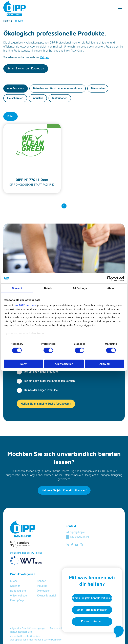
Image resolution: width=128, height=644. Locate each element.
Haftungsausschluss (21, 632)
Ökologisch (44, 591)
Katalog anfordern (92, 621)
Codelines (35, 636)
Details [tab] (48, 288)
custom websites (53, 640)
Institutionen (60, 98)
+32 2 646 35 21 (80, 537)
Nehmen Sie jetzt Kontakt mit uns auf (64, 490)
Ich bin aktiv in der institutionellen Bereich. (50, 381)
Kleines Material (46, 596)
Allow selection (64, 364)
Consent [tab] (17, 288)
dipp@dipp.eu (78, 532)
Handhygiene (18, 591)
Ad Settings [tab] (80, 288)
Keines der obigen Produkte (41, 390)
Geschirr (15, 586)
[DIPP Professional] (15, 8)
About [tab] (111, 288)
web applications (19, 640)
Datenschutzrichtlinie (61, 628)
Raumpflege (17, 600)
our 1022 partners (25, 305)
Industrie (38, 98)
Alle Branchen (16, 88)
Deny (23, 364)
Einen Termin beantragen (92, 610)
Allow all (105, 364)
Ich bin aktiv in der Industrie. (41, 372)
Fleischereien (15, 98)
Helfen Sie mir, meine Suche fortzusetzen (46, 404)
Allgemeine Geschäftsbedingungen (28, 628)
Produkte (19, 21)
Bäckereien (98, 88)
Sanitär (41, 581)
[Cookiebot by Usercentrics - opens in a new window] (109, 278)
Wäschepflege (18, 596)
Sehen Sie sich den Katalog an (26, 69)
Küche (14, 581)
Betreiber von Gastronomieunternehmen (58, 88)
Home (6, 21)
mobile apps (35, 640)
